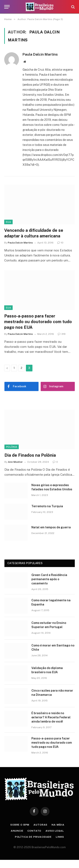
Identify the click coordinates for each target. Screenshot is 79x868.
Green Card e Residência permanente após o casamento (49, 579)
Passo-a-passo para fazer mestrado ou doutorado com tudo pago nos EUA (38, 322)
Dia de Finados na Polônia (30, 455)
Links (60, 837)
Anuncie (17, 831)
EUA (8, 222)
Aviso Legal (55, 831)
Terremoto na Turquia (47, 506)
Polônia (12, 447)
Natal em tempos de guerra (51, 527)
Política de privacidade (33, 837)
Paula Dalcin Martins (40, 54)
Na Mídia (58, 825)
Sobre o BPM (20, 825)
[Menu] (7, 7)
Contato (34, 831)
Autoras (40, 825)
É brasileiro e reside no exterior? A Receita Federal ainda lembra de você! (51, 717)
